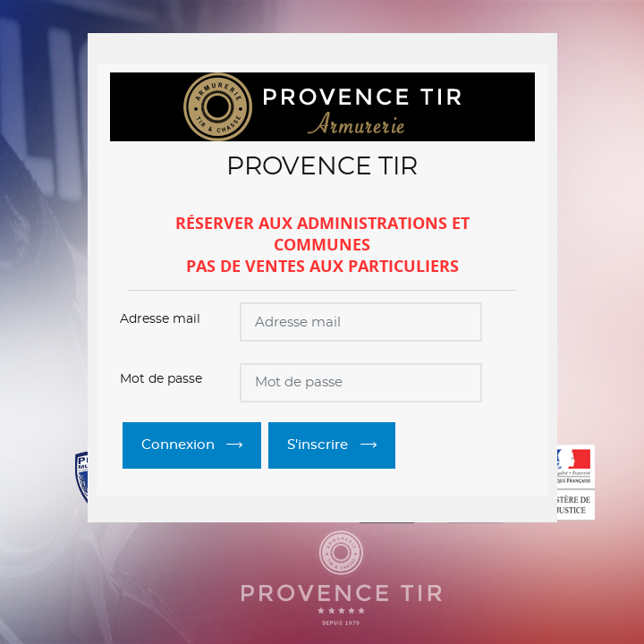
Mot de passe (161, 379)
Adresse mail (160, 319)
